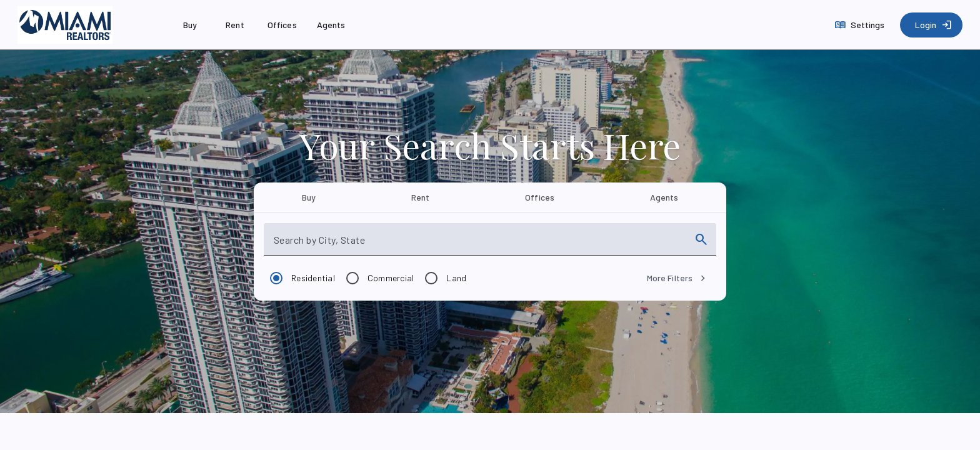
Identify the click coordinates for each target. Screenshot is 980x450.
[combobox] (479, 244)
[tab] (308, 197)
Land (456, 278)
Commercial (391, 278)
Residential (313, 278)
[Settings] (861, 25)
